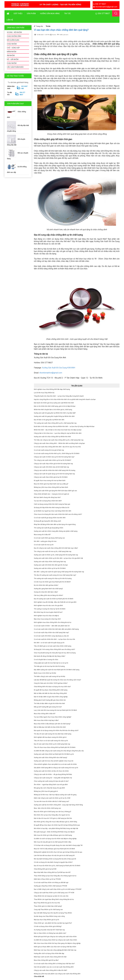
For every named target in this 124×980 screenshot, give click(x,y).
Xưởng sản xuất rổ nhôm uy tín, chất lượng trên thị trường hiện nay (56, 555)
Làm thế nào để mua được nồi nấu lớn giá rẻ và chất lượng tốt (54, 855)
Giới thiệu (18, 14)
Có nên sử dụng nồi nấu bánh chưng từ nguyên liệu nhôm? (53, 862)
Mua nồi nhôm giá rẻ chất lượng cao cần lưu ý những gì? (52, 812)
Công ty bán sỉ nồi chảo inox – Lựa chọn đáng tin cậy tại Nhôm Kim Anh (58, 433)
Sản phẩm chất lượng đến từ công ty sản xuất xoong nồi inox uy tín (56, 768)
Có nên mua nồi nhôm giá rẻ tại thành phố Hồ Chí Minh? (52, 582)
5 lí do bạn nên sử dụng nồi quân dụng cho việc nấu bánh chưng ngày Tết (58, 845)
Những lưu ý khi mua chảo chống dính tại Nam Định (51, 487)
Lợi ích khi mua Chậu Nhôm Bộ (44, 393)
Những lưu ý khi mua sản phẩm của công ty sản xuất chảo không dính (57, 974)
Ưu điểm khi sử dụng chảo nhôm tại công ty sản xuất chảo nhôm (55, 940)
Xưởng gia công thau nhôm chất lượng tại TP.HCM (50, 886)
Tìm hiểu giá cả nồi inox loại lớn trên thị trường (49, 666)
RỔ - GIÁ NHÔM (13, 59)
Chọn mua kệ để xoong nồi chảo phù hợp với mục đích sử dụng (55, 653)
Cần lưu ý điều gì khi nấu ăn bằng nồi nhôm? (48, 595)
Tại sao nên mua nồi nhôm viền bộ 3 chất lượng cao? (51, 801)
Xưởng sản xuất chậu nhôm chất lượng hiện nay (50, 562)
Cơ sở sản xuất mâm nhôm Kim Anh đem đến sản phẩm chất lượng (56, 629)
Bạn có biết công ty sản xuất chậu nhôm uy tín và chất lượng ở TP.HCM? (58, 889)
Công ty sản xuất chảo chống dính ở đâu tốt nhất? (50, 970)
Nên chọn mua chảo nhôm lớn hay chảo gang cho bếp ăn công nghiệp (57, 943)
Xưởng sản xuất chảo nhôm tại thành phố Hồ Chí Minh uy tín (54, 754)
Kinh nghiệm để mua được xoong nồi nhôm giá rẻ (50, 737)
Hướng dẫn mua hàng (50, 14)
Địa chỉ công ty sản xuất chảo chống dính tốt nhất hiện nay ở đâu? (56, 548)
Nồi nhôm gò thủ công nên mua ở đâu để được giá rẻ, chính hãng (55, 822)
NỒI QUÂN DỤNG (13, 40)
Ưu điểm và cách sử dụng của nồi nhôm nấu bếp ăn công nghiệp (55, 839)
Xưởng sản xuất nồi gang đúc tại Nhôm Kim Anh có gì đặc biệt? (55, 413)
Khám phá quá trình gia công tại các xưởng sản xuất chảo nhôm (55, 937)
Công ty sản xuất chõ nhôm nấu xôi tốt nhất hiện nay (51, 467)
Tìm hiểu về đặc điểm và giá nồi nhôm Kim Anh (49, 703)
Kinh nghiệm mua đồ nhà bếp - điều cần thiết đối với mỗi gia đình (55, 602)
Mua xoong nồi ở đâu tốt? (42, 535)
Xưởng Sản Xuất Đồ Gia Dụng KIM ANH (59, 368)
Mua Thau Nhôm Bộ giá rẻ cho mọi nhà (47, 903)
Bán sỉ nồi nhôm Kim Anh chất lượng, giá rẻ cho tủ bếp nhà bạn (55, 406)
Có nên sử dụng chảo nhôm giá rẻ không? (48, 926)
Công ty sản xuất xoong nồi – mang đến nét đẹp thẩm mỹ (53, 778)
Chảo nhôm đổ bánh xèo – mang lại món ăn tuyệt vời (51, 494)
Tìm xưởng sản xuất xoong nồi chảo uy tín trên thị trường (53, 578)
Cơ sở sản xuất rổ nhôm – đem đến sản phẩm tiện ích (52, 626)
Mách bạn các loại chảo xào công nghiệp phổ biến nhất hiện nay (55, 950)
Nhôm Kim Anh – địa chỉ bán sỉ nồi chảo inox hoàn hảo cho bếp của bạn (58, 430)
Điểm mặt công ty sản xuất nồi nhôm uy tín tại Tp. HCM (52, 798)
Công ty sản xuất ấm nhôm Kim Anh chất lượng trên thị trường (55, 470)
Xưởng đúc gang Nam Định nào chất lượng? (48, 589)
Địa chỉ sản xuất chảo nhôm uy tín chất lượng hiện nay (52, 744)
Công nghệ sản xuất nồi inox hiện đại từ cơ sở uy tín (51, 663)
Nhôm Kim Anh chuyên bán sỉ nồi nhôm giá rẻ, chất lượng (53, 410)
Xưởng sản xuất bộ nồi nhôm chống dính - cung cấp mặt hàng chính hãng (58, 805)
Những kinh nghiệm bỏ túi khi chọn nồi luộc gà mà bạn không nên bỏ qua (58, 852)
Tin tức (67, 14)
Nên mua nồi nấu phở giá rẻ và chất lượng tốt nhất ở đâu (53, 842)
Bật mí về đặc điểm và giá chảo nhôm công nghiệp (51, 697)
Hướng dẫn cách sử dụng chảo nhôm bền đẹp (49, 953)
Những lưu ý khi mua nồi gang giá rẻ (46, 791)
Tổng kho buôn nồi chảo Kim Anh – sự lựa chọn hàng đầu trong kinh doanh (59, 396)
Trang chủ (39, 26)
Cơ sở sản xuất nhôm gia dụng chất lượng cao (49, 538)
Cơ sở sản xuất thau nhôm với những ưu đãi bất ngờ (51, 883)
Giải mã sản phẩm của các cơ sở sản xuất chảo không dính (54, 967)
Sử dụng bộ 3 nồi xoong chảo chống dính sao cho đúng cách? (54, 649)
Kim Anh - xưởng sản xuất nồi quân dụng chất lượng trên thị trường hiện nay (59, 572)
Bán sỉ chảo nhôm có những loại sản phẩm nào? (50, 933)
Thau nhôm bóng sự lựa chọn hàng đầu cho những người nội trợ (55, 876)
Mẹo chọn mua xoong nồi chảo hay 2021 (47, 619)
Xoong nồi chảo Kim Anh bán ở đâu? (46, 592)
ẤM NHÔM (11, 55)
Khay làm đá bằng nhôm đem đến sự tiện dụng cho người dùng (55, 524)
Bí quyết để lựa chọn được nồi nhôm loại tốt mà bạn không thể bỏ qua (57, 825)
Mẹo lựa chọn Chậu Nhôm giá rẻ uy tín (46, 920)
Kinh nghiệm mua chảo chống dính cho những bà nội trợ (53, 622)
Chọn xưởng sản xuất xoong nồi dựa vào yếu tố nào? (51, 781)
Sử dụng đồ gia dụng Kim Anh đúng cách (47, 521)
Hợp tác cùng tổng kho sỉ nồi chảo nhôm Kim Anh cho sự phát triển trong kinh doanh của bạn (65, 399)
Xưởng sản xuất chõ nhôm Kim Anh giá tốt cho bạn (51, 565)
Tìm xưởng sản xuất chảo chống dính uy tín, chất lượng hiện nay (55, 423)
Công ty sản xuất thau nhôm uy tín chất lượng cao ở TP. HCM (54, 893)
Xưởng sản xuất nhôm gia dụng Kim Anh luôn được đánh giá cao (55, 491)
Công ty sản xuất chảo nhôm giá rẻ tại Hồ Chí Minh (51, 477)
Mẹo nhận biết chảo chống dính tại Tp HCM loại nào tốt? (52, 872)
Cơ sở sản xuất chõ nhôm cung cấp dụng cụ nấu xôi (51, 636)
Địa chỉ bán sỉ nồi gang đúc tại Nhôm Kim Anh (49, 420)
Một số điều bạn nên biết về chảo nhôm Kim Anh (50, 727)
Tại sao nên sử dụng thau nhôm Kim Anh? (48, 501)
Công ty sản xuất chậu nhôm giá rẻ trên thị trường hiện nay (53, 464)
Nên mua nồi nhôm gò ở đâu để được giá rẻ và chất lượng (53, 835)
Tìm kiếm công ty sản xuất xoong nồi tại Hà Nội (50, 676)
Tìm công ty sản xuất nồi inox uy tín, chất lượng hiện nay (53, 551)
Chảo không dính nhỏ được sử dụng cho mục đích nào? (52, 687)
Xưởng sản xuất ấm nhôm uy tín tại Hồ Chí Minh (50, 568)
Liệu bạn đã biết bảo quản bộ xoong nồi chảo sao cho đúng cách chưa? (57, 680)
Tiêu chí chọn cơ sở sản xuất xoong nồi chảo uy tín (51, 741)
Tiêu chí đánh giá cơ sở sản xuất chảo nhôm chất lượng (53, 646)
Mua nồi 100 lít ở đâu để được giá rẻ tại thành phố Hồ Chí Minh (54, 849)
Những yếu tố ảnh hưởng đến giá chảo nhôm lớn (50, 700)
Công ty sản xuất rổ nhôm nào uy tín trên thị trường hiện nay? (54, 457)
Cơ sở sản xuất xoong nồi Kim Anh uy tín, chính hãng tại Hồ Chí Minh (57, 454)
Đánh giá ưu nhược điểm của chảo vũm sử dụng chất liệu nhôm (55, 947)
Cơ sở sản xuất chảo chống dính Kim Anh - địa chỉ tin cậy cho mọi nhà (57, 447)
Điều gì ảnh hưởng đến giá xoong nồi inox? (48, 707)
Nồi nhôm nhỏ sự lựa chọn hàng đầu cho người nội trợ (52, 815)
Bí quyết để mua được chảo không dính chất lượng (51, 690)
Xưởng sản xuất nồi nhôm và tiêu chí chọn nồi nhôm (51, 771)
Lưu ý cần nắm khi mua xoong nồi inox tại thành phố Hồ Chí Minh (55, 710)
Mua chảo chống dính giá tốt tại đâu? (46, 960)
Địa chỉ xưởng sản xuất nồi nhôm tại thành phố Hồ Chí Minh (54, 599)
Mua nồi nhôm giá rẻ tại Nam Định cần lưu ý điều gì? (51, 484)
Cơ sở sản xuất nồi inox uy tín (44, 545)
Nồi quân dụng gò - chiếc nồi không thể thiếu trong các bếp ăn (54, 832)
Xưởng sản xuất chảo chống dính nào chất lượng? (50, 758)
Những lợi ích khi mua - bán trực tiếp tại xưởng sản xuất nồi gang (55, 795)
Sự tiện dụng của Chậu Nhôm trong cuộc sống (49, 916)
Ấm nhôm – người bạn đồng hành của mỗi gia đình (51, 785)
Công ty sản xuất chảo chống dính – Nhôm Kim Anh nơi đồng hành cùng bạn (59, 443)
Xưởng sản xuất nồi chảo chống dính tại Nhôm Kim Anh (52, 437)
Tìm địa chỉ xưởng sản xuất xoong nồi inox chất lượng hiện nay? (55, 575)
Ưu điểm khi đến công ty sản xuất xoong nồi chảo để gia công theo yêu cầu (59, 751)
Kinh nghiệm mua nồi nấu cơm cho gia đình (48, 606)
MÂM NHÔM (12, 52)
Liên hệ (10, 20)
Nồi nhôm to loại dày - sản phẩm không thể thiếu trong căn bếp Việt (56, 828)
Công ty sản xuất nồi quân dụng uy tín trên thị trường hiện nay (54, 474)
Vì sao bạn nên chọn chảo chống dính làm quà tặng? (61, 30)
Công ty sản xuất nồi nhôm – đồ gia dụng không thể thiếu (53, 774)
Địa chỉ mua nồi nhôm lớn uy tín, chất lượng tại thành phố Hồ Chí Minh (57, 866)
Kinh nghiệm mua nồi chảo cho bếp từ (46, 616)
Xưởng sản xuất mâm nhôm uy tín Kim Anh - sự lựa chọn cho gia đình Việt (58, 558)
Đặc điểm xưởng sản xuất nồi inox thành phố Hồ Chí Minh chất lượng (57, 670)
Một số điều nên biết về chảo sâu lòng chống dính (50, 693)
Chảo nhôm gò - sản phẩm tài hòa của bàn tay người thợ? (53, 923)
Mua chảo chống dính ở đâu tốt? (45, 714)
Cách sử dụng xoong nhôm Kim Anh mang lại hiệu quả (52, 504)
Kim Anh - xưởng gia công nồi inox (45, 541)
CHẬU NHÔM (12, 63)
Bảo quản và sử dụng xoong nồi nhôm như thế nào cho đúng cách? (56, 731)
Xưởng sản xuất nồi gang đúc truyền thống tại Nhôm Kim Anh (54, 416)
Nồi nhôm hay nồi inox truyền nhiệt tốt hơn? (48, 612)
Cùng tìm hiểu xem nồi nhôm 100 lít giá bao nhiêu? (51, 683)
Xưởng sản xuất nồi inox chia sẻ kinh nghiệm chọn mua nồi (54, 761)
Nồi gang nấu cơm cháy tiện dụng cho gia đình (49, 788)
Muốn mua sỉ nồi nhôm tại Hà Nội (45, 673)
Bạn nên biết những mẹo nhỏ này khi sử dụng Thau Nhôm (53, 913)
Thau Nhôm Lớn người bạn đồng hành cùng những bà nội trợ (54, 899)
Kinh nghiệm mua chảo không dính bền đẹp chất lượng (52, 389)
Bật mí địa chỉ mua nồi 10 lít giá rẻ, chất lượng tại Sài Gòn (53, 818)
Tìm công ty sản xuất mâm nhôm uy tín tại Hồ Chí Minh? (52, 460)
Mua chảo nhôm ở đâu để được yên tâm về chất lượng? (52, 724)
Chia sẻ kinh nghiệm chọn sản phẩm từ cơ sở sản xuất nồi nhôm (55, 764)
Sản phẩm (31, 14)
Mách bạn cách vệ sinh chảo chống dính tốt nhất (50, 957)
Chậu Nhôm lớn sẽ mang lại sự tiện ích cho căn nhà (51, 896)
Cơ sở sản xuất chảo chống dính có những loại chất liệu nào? (54, 964)
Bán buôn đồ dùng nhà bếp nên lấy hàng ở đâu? (50, 656)
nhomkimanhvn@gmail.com (51, 373)
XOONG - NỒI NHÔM (14, 32)
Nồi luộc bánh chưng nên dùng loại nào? (47, 497)
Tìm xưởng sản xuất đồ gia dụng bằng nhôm (49, 528)
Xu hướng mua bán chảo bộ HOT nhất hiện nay (49, 930)
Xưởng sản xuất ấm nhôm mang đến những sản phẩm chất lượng (56, 531)
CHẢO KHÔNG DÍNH (14, 36)
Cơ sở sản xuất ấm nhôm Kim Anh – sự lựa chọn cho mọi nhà (54, 639)
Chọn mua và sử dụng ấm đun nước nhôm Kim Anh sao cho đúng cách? (58, 514)
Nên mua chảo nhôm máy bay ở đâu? (46, 720)
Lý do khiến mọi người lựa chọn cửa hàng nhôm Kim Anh (53, 511)
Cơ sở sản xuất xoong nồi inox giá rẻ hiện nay (49, 450)
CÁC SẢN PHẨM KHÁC (15, 67)
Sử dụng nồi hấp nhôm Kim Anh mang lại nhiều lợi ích (52, 508)
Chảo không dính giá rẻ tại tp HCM (45, 869)
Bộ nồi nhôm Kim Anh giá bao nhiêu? (46, 585)
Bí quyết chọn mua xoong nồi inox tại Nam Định (50, 481)
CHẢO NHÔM (12, 44)
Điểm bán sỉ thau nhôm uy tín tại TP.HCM (47, 879)
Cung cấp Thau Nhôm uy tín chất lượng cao (48, 910)
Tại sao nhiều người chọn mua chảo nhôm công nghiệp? (53, 717)
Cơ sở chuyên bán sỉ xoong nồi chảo (46, 660)
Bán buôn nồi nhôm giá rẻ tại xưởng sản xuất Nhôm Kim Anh (54, 403)
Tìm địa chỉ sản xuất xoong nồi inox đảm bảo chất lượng (53, 734)
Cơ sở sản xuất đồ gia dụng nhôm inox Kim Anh (50, 518)
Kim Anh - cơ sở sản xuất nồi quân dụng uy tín (49, 643)
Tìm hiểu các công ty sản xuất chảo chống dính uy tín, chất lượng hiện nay (59, 440)
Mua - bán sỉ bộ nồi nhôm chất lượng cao (47, 808)
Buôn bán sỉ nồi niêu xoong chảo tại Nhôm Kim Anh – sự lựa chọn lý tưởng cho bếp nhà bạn (64, 426)
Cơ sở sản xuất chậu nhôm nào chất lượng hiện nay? (51, 633)
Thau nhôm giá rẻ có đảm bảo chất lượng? (48, 906)
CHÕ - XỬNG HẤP (13, 48)
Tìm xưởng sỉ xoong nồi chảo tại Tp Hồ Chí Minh (50, 609)
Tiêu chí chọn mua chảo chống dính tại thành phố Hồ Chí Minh (55, 747)
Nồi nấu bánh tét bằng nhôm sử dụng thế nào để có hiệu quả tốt (55, 859)
